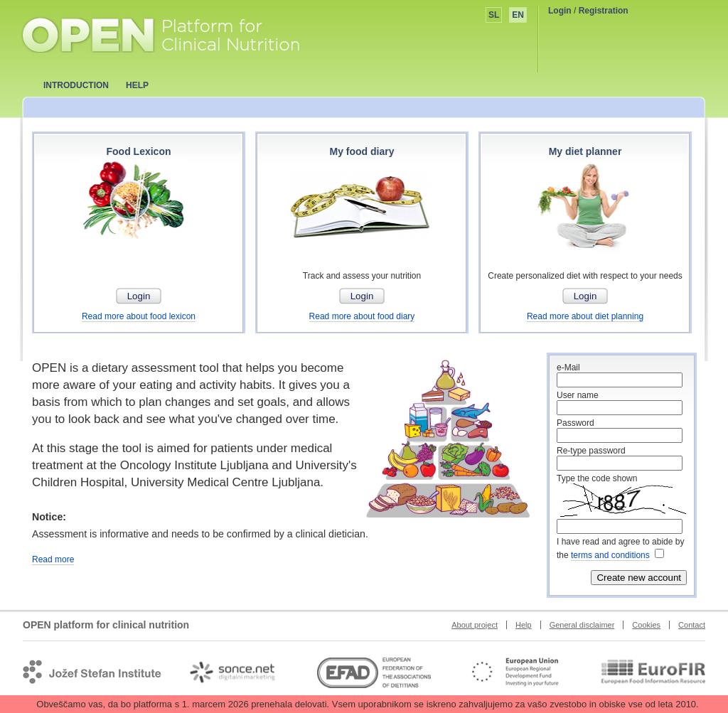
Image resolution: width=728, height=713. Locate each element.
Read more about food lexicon (139, 316)
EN (518, 15)
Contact (692, 625)
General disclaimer (582, 625)
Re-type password (591, 451)
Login (560, 11)
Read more (53, 559)
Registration (604, 11)
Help (524, 625)
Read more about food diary (362, 316)
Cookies (646, 625)
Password (576, 423)
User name (578, 395)
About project (475, 625)
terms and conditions (610, 555)
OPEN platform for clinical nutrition (175, 33)
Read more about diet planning (585, 316)
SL (494, 15)
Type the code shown (597, 478)
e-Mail (568, 368)
